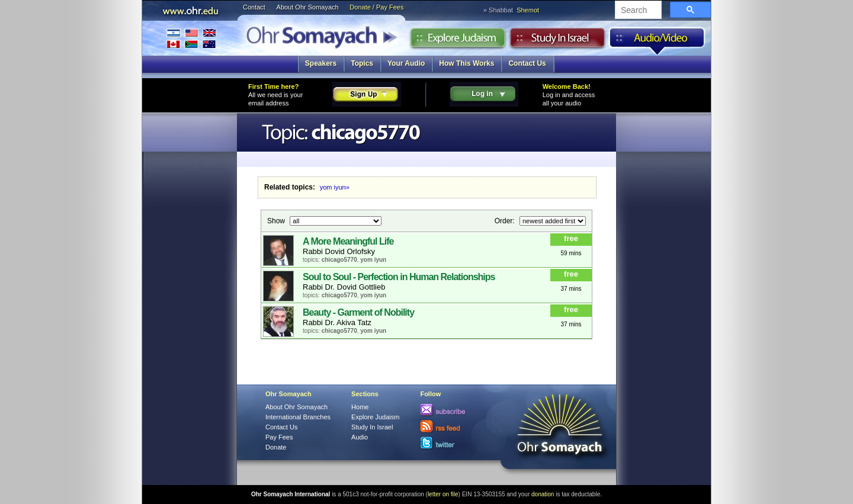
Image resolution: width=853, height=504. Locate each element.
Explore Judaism (458, 41)
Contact (254, 7)
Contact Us (527, 63)
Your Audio (406, 63)
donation (543, 494)
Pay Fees (279, 437)
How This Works (466, 63)
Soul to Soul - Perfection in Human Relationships (399, 277)
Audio (657, 41)
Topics (362, 63)
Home (360, 407)
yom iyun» (335, 187)
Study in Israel (557, 41)
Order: (506, 220)
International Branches (191, 38)
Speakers (321, 63)
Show (277, 220)
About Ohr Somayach (308, 7)
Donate (276, 447)
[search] (637, 11)
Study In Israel (372, 427)
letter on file (443, 494)
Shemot (528, 10)
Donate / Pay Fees (376, 7)
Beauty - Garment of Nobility (358, 312)
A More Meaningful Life (348, 241)
